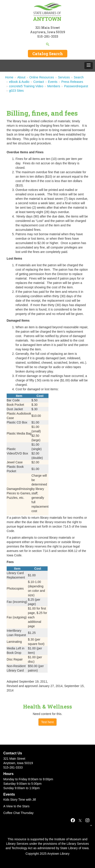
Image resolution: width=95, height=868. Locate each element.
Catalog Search (48, 54)
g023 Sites (16, 91)
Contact (39, 82)
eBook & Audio (19, 82)
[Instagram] (87, 820)
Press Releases (72, 82)
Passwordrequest (76, 86)
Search (79, 77)
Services (64, 77)
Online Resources (42, 77)
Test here (48, 722)
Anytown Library (58, 854)
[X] (80, 820)
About (21, 77)
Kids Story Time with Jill (20, 800)
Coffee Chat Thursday (18, 813)
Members (54, 86)
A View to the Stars (16, 806)
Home (9, 77)
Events (53, 82)
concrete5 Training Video (26, 86)
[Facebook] (73, 820)
